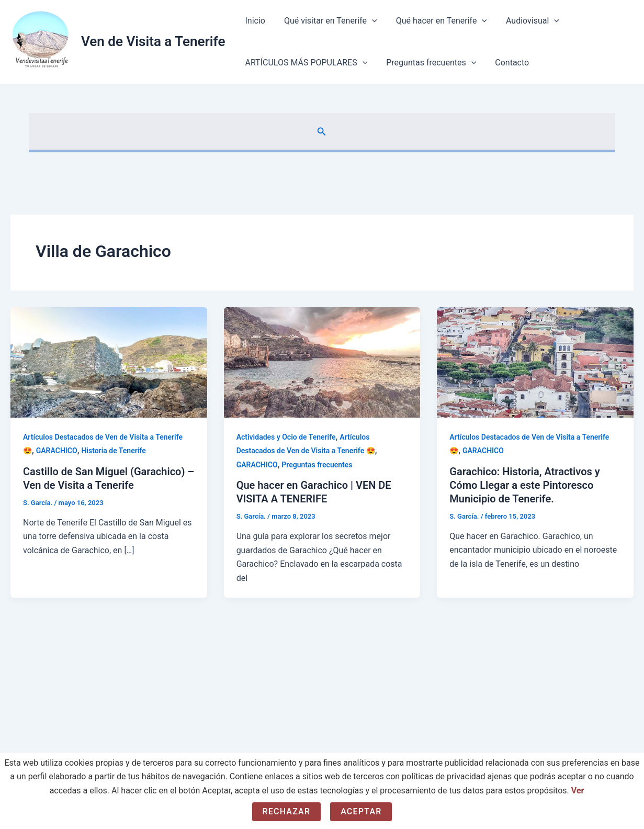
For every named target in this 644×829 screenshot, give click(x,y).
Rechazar (287, 811)
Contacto (507, 63)
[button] (322, 132)
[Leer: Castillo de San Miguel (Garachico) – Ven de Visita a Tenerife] (109, 362)
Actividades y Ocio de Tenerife (286, 437)
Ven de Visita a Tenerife (153, 41)
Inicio (254, 21)
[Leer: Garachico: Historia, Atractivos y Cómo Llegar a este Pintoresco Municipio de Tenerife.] (535, 362)
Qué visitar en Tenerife (327, 21)
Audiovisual (525, 21)
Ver (578, 791)
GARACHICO (57, 451)
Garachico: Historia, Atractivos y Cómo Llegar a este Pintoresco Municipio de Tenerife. (524, 485)
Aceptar (361, 811)
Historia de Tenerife (113, 451)
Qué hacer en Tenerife (436, 21)
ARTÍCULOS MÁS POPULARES (305, 63)
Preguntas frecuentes (428, 63)
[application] (369, 21)
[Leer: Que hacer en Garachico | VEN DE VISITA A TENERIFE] (322, 362)
